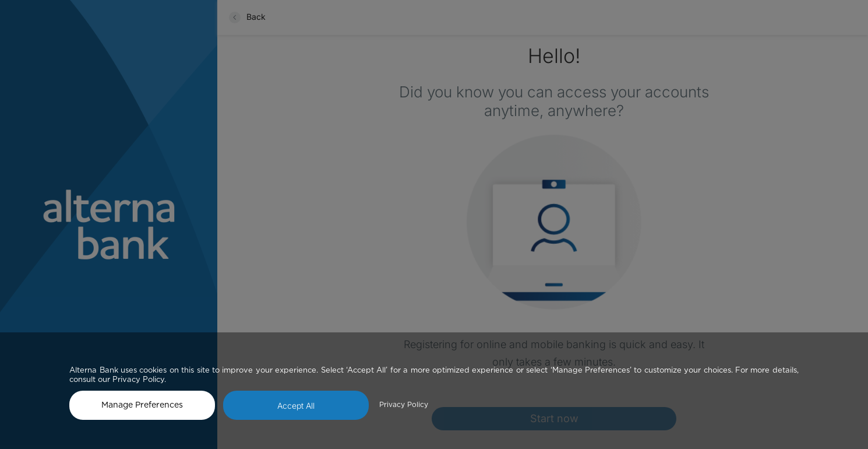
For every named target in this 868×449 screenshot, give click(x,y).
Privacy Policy (404, 405)
